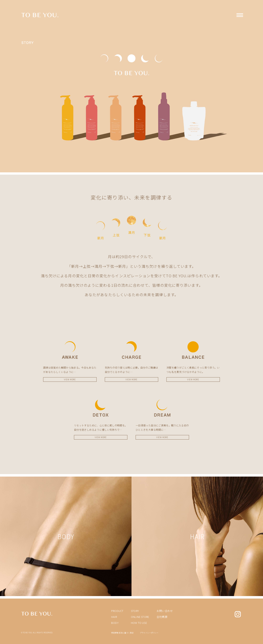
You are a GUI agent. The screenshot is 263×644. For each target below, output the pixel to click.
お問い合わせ (165, 611)
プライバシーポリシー (149, 633)
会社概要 (162, 617)
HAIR (114, 617)
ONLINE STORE (140, 617)
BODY (115, 623)
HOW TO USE (139, 623)
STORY (135, 611)
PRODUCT (117, 611)
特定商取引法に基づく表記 (122, 633)
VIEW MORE (70, 379)
